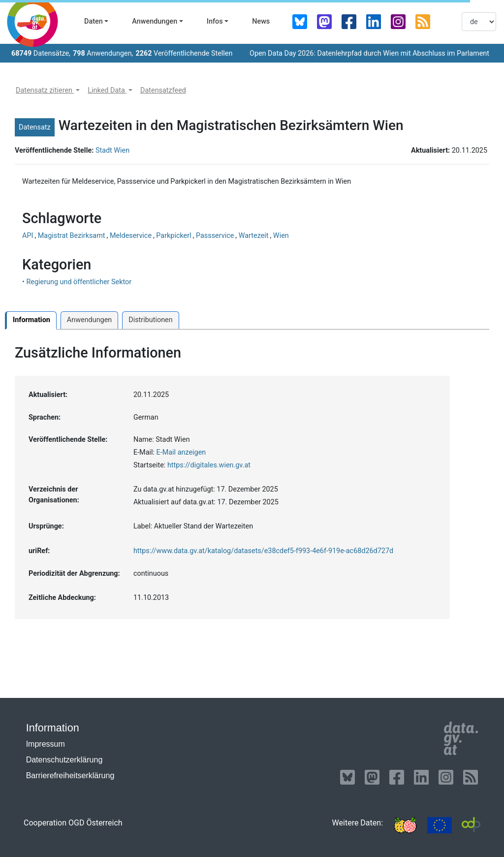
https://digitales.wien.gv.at (209, 465)
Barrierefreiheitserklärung (70, 775)
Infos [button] (215, 21)
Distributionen (150, 320)
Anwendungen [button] (155, 21)
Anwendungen (89, 320)
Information (31, 320)
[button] (48, 91)
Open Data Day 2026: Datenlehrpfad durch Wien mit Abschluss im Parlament (369, 53)
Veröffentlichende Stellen (184, 53)
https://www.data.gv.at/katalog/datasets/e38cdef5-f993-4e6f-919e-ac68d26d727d (263, 551)
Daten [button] (94, 21)
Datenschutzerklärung (64, 760)
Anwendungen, (103, 53)
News (261, 21)
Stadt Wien (112, 150)
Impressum (46, 744)
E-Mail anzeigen (181, 452)
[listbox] (479, 22)
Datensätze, (41, 53)
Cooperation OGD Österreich (73, 823)
